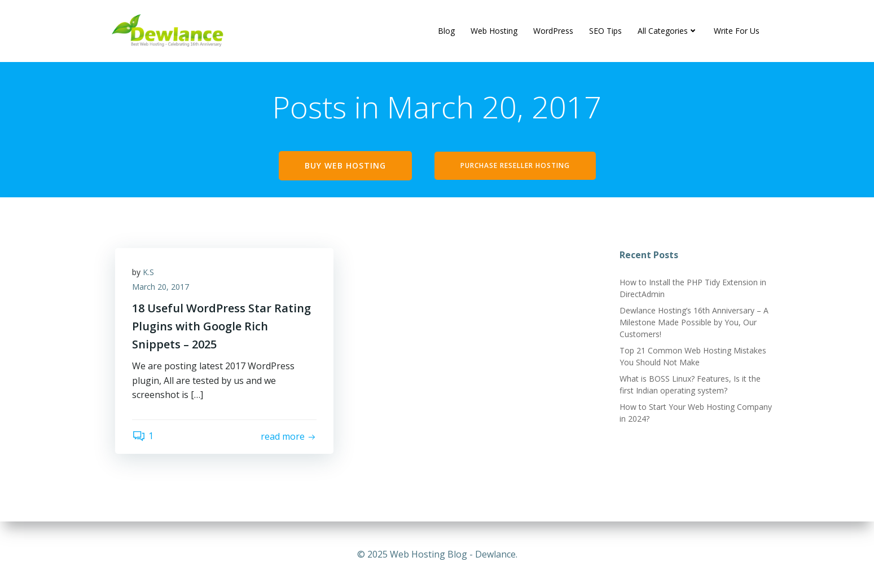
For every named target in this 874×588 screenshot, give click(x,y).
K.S (148, 272)
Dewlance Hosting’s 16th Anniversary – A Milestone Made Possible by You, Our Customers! (694, 322)
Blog (446, 31)
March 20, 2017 (161, 287)
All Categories (668, 31)
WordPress (553, 31)
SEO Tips (605, 31)
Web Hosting (494, 31)
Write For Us (737, 31)
